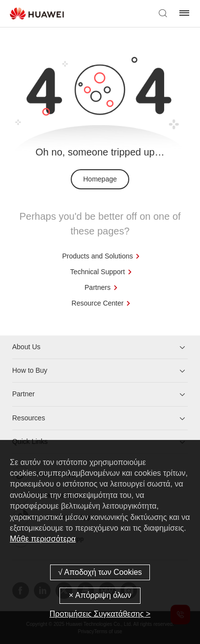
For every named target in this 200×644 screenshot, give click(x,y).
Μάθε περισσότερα (43, 539)
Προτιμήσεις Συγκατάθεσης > (100, 614)
